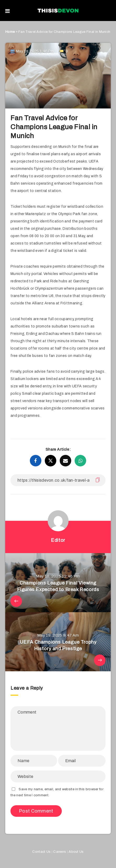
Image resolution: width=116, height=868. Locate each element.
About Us (76, 852)
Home (10, 32)
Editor (58, 540)
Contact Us (41, 852)
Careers (60, 852)
